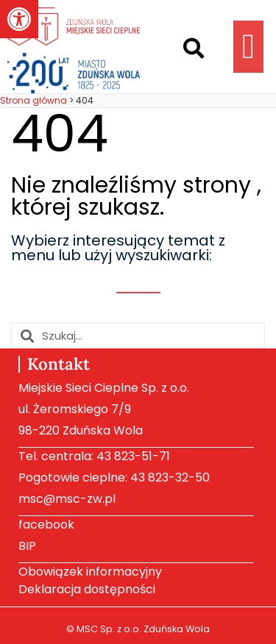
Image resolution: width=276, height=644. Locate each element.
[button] (194, 49)
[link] (19, 19)
